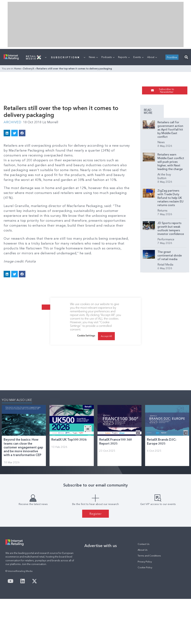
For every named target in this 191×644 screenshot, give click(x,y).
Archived (12, 122)
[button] (186, 57)
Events (138, 57)
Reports (124, 57)
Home (18, 69)
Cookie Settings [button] (86, 336)
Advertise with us (101, 546)
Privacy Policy (145, 562)
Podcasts (108, 57)
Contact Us (144, 544)
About (152, 57)
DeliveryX (29, 69)
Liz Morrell (50, 122)
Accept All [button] (106, 336)
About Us (143, 550)
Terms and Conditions (149, 556)
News (93, 57)
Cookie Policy (145, 567)
